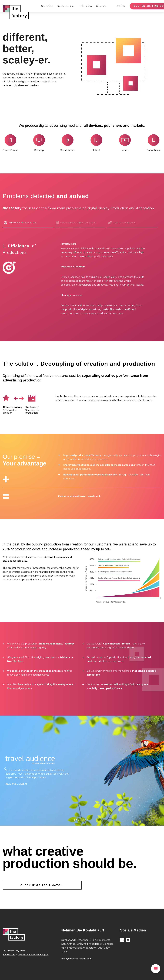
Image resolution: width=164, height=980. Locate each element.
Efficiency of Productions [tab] (20, 223)
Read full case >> (16, 784)
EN (124, 6)
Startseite (47, 6)
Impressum (10, 954)
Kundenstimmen (66, 6)
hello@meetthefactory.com (77, 959)
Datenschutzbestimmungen (34, 954)
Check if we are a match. (42, 885)
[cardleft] (5, 769)
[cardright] (159, 769)
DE (118, 6)
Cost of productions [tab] (122, 223)
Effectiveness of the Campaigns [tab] (76, 223)
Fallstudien (86, 6)
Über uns (101, 6)
